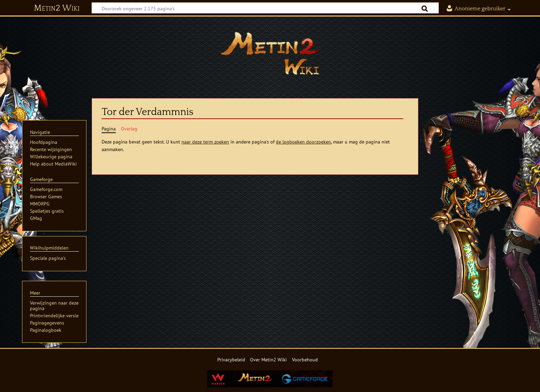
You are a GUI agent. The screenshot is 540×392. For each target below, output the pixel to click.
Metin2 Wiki (57, 8)
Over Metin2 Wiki (268, 359)
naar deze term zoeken (205, 142)
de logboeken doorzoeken (303, 142)
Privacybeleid (231, 359)
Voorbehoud (305, 359)
